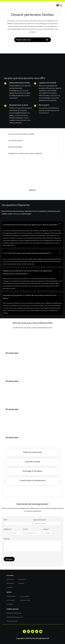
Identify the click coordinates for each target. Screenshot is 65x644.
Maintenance (10, 583)
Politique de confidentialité (14, 613)
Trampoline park (11, 596)
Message (7, 539)
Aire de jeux (10, 604)
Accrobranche (10, 600)
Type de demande (40, 520)
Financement (22, 579)
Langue (46, 529)
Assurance (9, 587)
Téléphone (8, 529)
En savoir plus (12, 353)
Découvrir (33, 190)
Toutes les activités (25, 600)
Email (26, 529)
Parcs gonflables (25, 596)
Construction (10, 579)
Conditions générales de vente (15, 617)
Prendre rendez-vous (23, 40)
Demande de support (12, 621)
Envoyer (9, 559)
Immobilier (21, 583)
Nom (6, 520)
